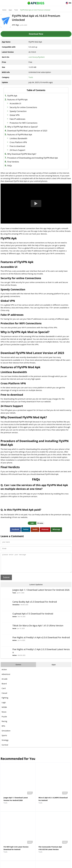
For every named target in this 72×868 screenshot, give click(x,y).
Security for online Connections (29, 107)
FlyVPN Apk (18, 96)
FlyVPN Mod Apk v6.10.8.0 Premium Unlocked (35, 10)
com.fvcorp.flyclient (37, 57)
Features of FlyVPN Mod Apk (25, 135)
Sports (4, 742)
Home (4, 10)
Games (18, 671)
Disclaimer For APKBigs (30, 865)
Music (4, 718)
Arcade (5, 685)
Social (14, 635)
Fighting (5, 704)
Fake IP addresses (23, 119)
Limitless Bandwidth (24, 138)
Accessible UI (21, 103)
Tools (16, 10)
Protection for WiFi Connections (29, 123)
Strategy (5, 746)
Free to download (23, 146)
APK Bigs (20, 25)
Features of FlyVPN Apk (23, 100)
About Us (17, 865)
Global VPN (20, 115)
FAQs (15, 168)
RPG (3, 732)
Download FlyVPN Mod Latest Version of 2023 (33, 131)
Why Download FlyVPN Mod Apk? (28, 154)
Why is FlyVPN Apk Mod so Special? (28, 127)
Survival (5, 751)
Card (4, 695)
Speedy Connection (24, 111)
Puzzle (4, 723)
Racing (4, 728)
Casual (4, 699)
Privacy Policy (45, 865)
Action (15, 623)
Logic (4, 709)
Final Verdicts (19, 165)
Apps (10, 10)
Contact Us (55, 865)
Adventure (6, 680)
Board (4, 690)
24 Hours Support (23, 150)
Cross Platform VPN (24, 142)
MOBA (4, 713)
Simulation (16, 611)
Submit (6, 584)
